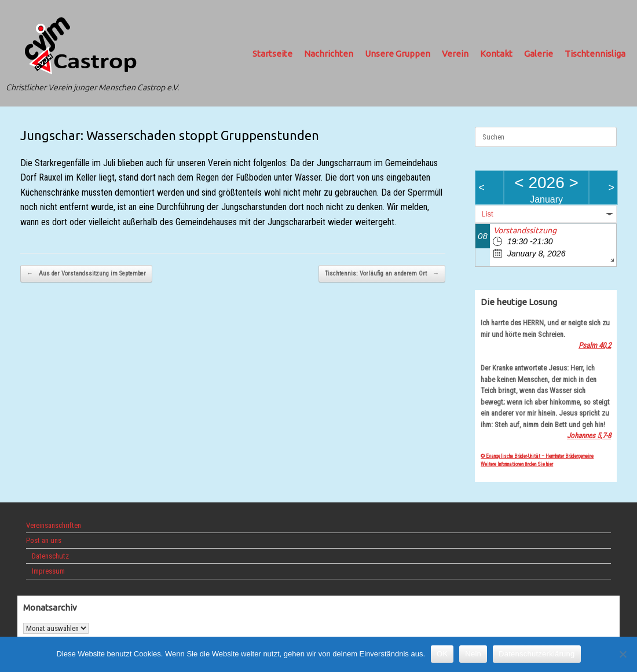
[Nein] (623, 654)
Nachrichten (329, 54)
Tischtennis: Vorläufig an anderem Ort (382, 274)
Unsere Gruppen (398, 54)
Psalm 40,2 (595, 345)
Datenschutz (50, 556)
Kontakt (496, 54)
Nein (473, 654)
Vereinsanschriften (54, 525)
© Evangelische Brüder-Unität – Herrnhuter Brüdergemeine (537, 456)
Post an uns (44, 540)
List (487, 214)
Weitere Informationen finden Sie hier (517, 464)
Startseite (272, 54)
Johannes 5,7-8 (589, 436)
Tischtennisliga (595, 54)
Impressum (48, 571)
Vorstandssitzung (525, 230)
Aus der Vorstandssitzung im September (86, 274)
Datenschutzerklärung (537, 654)
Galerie (539, 54)
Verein (455, 54)
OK (442, 654)
